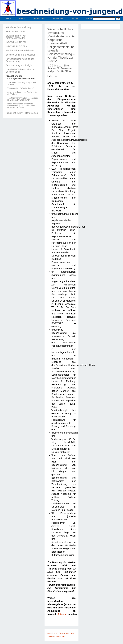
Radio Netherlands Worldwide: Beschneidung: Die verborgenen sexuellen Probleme (21, 106)
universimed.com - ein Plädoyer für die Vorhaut (22, 93)
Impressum (39, 19)
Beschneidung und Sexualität (20, 55)
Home (8, 19)
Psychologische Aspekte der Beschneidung (20, 60)
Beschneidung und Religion (19, 65)
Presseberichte (14, 76)
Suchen (75, 19)
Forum (89, 19)
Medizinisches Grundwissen (20, 51)
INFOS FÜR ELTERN (16, 46)
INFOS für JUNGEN (16, 42)
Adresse (62, 614)
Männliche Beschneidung (18, 27)
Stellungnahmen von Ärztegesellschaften (16, 37)
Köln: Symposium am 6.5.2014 (21, 79)
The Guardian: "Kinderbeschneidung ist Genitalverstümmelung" (23, 99)
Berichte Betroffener (16, 32)
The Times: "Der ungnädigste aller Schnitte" (22, 84)
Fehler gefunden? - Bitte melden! (22, 113)
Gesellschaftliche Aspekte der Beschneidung (20, 71)
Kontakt (23, 19)
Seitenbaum (58, 19)
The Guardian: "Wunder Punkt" (20, 88)
